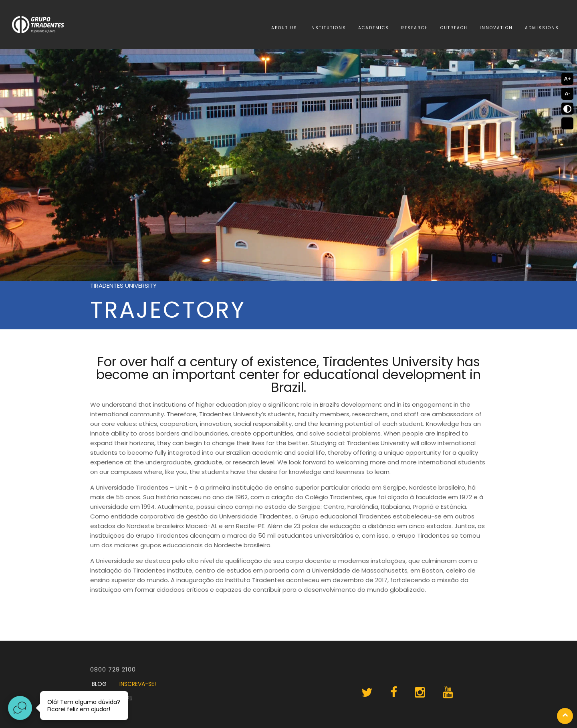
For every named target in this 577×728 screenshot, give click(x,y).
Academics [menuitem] (374, 28)
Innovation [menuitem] (496, 28)
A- (567, 94)
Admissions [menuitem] (542, 28)
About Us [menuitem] (284, 28)
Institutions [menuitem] (328, 28)
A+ (568, 79)
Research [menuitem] (415, 28)
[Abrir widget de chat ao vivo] (20, 708)
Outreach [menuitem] (454, 28)
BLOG (99, 684)
